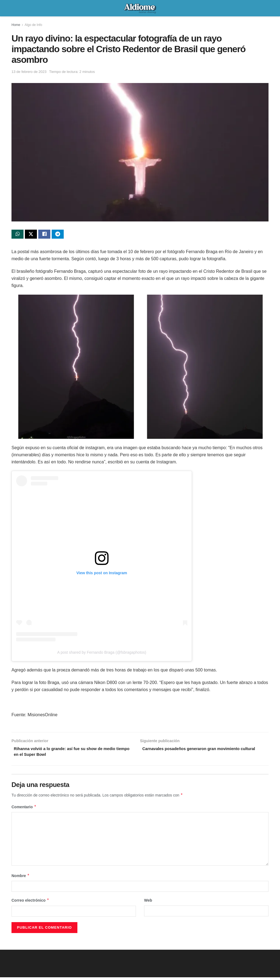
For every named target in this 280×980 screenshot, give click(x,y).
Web (148, 903)
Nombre (21, 879)
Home (16, 25)
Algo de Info (33, 25)
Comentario (24, 810)
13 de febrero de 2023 (29, 72)
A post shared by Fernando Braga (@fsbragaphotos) (102, 653)
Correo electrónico (30, 903)
